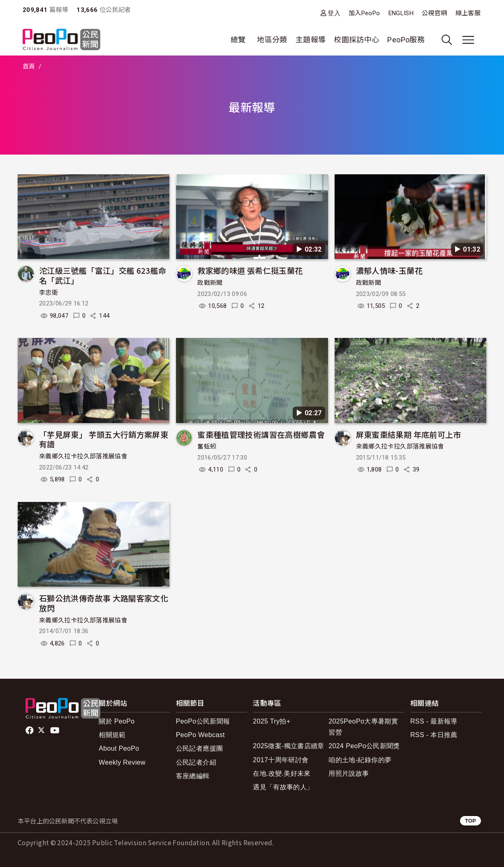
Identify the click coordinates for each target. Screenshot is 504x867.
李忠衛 (49, 293)
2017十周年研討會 (281, 760)
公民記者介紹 (196, 762)
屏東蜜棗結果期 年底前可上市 (409, 434)
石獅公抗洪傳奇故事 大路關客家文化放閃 (104, 603)
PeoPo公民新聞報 (203, 721)
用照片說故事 (349, 773)
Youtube (55, 731)
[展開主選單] (468, 40)
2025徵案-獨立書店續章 (289, 746)
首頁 (29, 67)
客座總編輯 (193, 776)
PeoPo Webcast (200, 735)
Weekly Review (122, 762)
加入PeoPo (364, 13)
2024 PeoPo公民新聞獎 (364, 746)
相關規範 (112, 735)
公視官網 (434, 13)
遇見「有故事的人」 (283, 787)
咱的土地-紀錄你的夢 (360, 760)
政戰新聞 (210, 283)
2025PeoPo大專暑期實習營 (363, 727)
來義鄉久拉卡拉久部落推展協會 (83, 456)
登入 (334, 13)
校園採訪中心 (356, 40)
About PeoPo (119, 748)
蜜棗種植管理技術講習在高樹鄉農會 (261, 434)
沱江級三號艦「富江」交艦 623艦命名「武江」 (103, 275)
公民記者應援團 (200, 748)
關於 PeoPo (117, 721)
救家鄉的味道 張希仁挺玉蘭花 (250, 270)
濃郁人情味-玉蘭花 (389, 270)
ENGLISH (401, 13)
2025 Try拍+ (272, 721)
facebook (30, 731)
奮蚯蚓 (207, 446)
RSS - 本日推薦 (434, 735)
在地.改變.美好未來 (282, 773)
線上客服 (468, 13)
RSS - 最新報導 (434, 721)
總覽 (238, 40)
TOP (470, 821)
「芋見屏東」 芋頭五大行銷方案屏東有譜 (104, 439)
